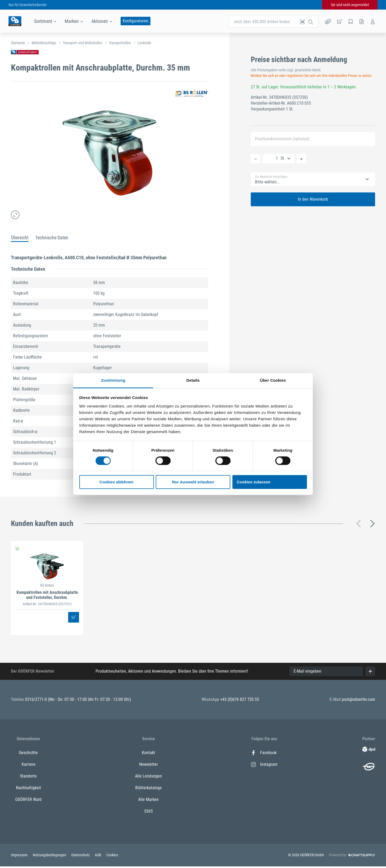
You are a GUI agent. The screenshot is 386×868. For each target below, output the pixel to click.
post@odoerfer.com (358, 699)
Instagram (264, 764)
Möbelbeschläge (44, 43)
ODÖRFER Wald (28, 799)
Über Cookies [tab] (273, 380)
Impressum (20, 855)
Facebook (264, 753)
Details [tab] (193, 380)
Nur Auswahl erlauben (193, 482)
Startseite (18, 43)
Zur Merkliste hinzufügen (271, 177)
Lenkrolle (144, 43)
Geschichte (28, 753)
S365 (149, 811)
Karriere (28, 764)
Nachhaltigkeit (28, 788)
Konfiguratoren (135, 21)
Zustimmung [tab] (113, 380)
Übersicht (20, 238)
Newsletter (149, 764)
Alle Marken (148, 799)
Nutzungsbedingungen (50, 855)
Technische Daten (52, 238)
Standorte (28, 776)
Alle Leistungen (148, 776)
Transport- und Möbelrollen (83, 43)
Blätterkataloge (149, 788)
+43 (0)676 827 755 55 (240, 699)
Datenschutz (81, 855)
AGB (98, 855)
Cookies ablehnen (116, 482)
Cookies (112, 855)
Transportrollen (120, 43)
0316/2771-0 (36, 699)
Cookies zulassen (254, 482)
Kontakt (149, 753)
